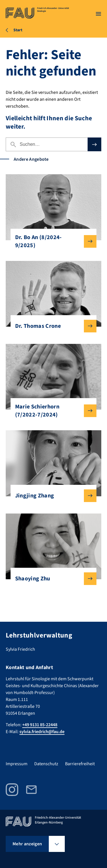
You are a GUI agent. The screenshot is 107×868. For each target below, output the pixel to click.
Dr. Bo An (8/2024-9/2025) (51, 241)
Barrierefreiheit (80, 764)
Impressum (17, 764)
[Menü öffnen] (98, 14)
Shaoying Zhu (51, 579)
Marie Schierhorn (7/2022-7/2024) (51, 411)
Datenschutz (46, 764)
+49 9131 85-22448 (40, 725)
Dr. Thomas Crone (51, 326)
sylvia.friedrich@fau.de (42, 732)
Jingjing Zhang (51, 496)
